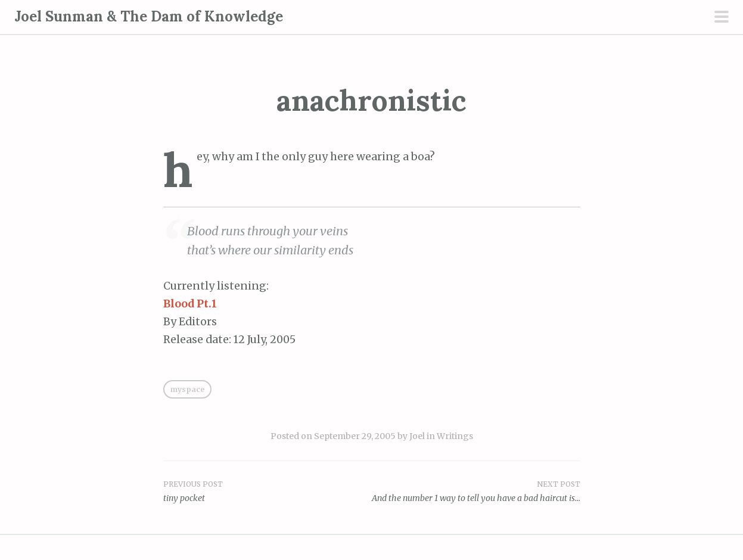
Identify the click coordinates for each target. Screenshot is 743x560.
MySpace (187, 389)
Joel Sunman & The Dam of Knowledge (149, 16)
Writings (455, 436)
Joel (417, 436)
